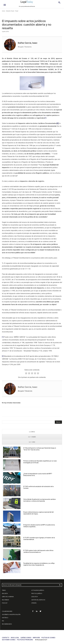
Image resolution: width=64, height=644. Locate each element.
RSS (3, 621)
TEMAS (4, 590)
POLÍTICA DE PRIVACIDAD (25, 640)
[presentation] (32, 432)
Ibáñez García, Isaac (28, 43)
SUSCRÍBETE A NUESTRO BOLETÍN (11, 614)
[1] (45, 118)
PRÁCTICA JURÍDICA (37, 593)
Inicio (3, 11)
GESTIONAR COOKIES (9, 640)
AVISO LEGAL (15, 638)
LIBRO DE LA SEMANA (8, 597)
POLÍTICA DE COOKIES (48, 638)
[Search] (58, 422)
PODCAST (5, 603)
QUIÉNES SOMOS (26, 638)
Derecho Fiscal (10, 11)
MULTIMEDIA (5, 600)
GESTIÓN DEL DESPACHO (38, 600)
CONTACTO (6, 638)
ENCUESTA (5, 593)
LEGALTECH (35, 597)
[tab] (32, 432)
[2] (3, 356)
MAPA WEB (36, 638)
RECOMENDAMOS (7, 624)
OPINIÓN (34, 603)
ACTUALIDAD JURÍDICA (38, 590)
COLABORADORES (7, 611)
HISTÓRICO (5, 618)
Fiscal (17, 11)
